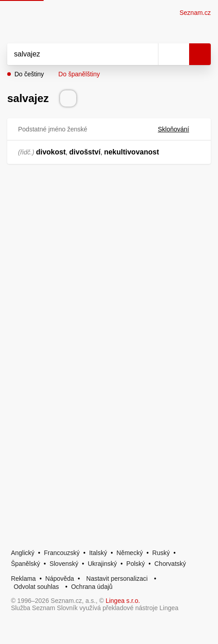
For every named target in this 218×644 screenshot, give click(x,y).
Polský (136, 564)
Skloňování (179, 129)
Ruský (161, 553)
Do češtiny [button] (29, 74)
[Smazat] (148, 54)
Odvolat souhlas (36, 587)
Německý (130, 553)
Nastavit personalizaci (117, 579)
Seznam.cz (195, 13)
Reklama (23, 579)
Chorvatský (170, 564)
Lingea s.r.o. (123, 601)
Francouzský (62, 553)
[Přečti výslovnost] (68, 98)
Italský (98, 553)
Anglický (23, 553)
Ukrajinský (102, 564)
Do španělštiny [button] (79, 74)
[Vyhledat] (73, 54)
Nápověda (60, 579)
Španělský (26, 564)
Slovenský (64, 564)
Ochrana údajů (92, 587)
